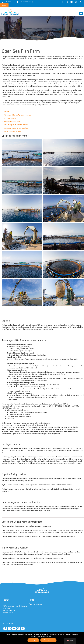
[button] (81, 13)
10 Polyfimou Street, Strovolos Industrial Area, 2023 (13, 608)
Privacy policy (48, 640)
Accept (33, 640)
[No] (81, 638)
